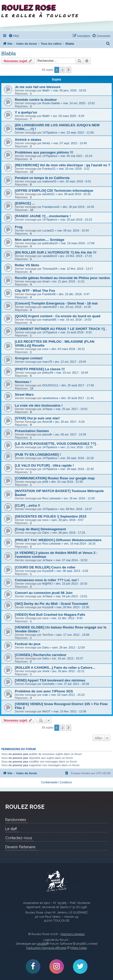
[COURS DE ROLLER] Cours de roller (45, 567)
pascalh (47, 434)
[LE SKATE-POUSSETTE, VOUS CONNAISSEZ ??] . (56, 444)
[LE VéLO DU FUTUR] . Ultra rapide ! (44, 465)
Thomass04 (50, 269)
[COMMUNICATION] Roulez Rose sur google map (55, 478)
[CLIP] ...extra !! (27, 505)
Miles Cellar (79, 948)
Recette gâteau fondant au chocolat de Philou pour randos (62, 278)
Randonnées (16, 820)
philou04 (48, 373)
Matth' (46, 90)
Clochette (48, 684)
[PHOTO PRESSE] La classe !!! (40, 369)
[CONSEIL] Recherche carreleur (41, 655)
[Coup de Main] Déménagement (40, 529)
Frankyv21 (49, 169)
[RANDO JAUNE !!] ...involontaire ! (43, 216)
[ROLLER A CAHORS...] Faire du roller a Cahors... (55, 668)
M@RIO (48, 584)
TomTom (48, 635)
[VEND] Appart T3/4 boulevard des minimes (50, 680)
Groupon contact (29, 358)
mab (45, 695)
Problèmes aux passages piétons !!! (44, 152)
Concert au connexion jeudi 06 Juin (44, 593)
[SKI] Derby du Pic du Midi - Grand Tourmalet (51, 604)
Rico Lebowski (52, 498)
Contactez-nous (19, 838)
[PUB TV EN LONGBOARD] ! (38, 455)
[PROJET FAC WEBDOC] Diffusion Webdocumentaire (58, 540)
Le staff (11, 829)
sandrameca (50, 398)
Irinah (46, 281)
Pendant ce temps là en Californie (42, 178)
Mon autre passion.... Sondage (40, 240)
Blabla (9, 54)
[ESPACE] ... (25, 203)
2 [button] (62, 70)
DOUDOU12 (50, 385)
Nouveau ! (23, 382)
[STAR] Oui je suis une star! (37, 418)
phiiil (45, 482)
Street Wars (24, 395)
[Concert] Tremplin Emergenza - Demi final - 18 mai (56, 303)
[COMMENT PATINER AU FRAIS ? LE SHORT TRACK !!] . (61, 329)
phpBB (42, 944)
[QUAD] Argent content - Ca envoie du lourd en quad (58, 316)
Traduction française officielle (46, 948)
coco (45, 349)
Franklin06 (49, 294)
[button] (69, 70)
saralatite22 (50, 256)
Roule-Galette (51, 103)
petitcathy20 (50, 243)
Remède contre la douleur (36, 100)
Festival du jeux (28, 644)
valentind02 (50, 307)
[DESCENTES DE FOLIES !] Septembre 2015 (51, 516)
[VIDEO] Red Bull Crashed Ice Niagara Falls (50, 615)
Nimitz (46, 143)
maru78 (47, 362)
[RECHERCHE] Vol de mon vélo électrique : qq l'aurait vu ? (62, 165)
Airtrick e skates (28, 140)
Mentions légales (73, 934)
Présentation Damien (32, 431)
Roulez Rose (57, 881)
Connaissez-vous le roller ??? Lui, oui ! (47, 580)
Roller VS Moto (27, 265)
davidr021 (49, 194)
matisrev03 (49, 181)
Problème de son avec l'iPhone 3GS (44, 691)
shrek (46, 671)
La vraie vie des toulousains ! (39, 405)
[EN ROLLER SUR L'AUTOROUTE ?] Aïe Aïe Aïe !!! (56, 252)
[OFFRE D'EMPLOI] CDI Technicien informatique (54, 191)
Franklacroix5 (51, 207)
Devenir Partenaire (20, 847)
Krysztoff (48, 571)
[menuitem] (14, 36)
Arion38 (47, 422)
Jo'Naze (47, 409)
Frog (19, 227)
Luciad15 (48, 230)
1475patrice (50, 133)
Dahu (46, 533)
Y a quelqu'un (26, 112)
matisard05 (49, 320)
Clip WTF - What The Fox (35, 291)
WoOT (46, 711)
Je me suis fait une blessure (38, 87)
